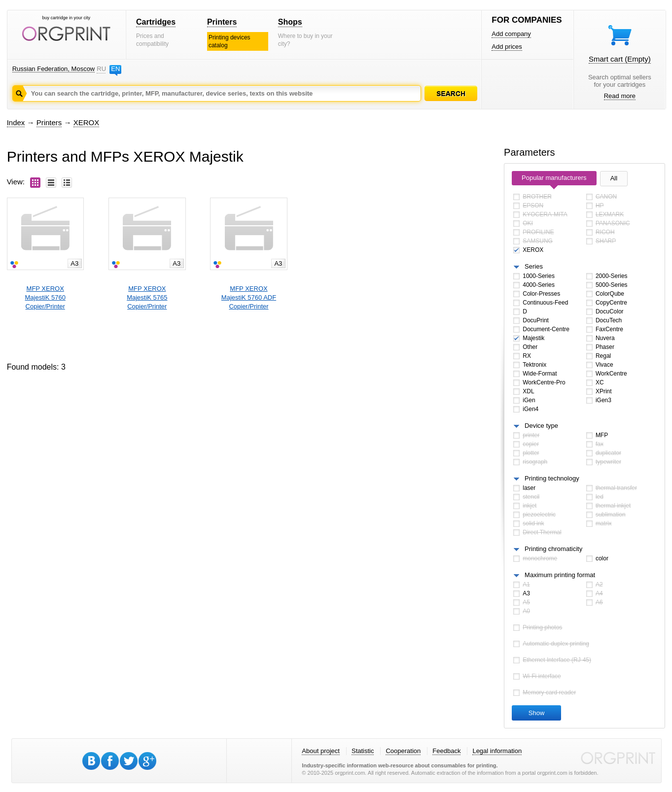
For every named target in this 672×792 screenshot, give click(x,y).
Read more (620, 96)
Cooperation (403, 751)
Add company (511, 34)
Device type (541, 426)
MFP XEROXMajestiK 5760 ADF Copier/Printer (249, 297)
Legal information (497, 751)
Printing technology (552, 478)
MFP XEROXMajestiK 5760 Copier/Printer (45, 297)
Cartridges (156, 22)
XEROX (87, 122)
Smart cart (620, 59)
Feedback (446, 751)
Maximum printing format (560, 575)
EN (115, 69)
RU (101, 69)
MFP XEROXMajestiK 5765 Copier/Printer (147, 297)
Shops (290, 22)
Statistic (363, 751)
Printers (222, 22)
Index (16, 122)
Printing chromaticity (553, 549)
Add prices (507, 47)
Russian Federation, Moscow (54, 69)
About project (321, 751)
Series (534, 266)
